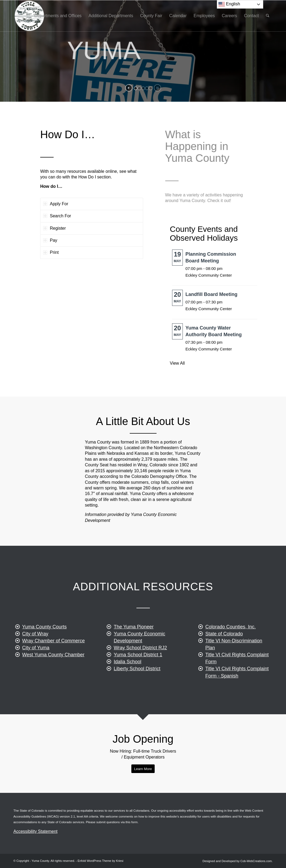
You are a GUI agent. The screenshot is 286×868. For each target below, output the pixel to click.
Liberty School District (137, 691)
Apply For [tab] (56, 204)
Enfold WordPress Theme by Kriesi (100, 861)
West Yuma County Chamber (53, 671)
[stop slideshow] (157, 88)
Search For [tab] (57, 216)
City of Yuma (36, 664)
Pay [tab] (50, 240)
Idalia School (127, 684)
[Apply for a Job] (143, 769)
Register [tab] (55, 228)
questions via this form (122, 822)
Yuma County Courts (44, 643)
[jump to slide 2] (139, 88)
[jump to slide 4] (147, 88)
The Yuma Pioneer (134, 649)
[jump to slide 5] (151, 88)
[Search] (268, 16)
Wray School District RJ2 (140, 670)
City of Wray (35, 650)
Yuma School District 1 (138, 677)
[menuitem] (58, 16)
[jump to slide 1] (136, 88)
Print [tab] (51, 252)
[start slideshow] (129, 88)
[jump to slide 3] (143, 88)
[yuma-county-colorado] (29, 16)
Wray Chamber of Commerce (54, 657)
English (229, 4)
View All (177, 363)
